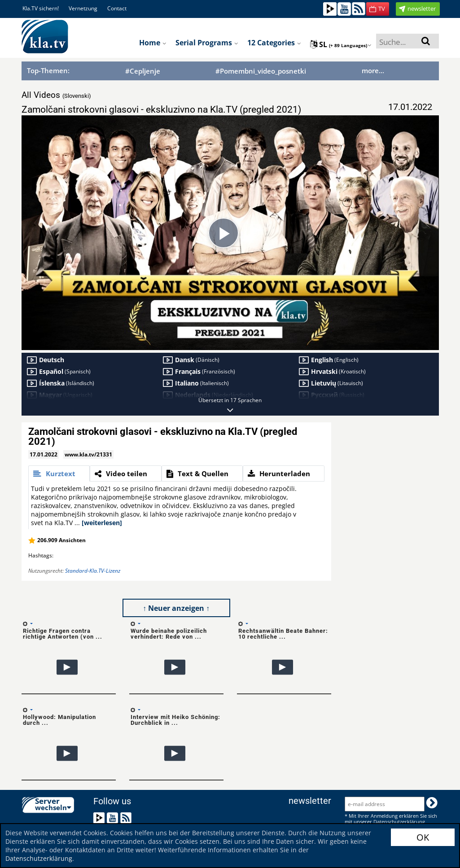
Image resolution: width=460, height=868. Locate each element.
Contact (117, 8)
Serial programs (207, 43)
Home (153, 43)
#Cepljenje (143, 71)
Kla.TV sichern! (41, 8)
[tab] (59, 473)
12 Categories (274, 43)
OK (423, 837)
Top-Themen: (48, 70)
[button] (378, 9)
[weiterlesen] (102, 523)
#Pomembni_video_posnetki (261, 71)
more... (373, 70)
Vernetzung (83, 8)
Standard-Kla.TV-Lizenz (93, 571)
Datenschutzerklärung (39, 858)
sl (341, 44)
